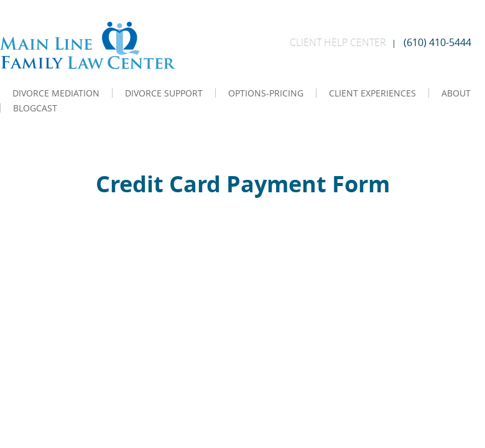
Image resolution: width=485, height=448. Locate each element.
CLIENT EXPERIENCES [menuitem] (372, 93)
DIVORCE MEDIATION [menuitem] (56, 93)
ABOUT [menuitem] (456, 93)
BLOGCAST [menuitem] (35, 108)
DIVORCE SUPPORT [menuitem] (164, 93)
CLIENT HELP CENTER (338, 42)
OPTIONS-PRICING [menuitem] (266, 93)
